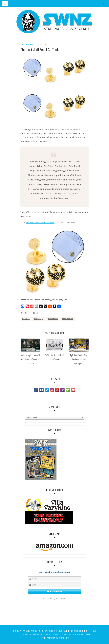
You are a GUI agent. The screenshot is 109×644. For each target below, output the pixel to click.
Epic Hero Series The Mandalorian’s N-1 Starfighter (79, 359)
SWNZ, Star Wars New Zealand (52, 634)
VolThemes (64, 638)
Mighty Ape (39, 319)
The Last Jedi (68, 319)
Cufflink (26, 319)
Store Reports (27, 44)
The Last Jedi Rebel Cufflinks (40, 223)
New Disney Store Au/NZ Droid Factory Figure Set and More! (30, 359)
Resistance (53, 319)
